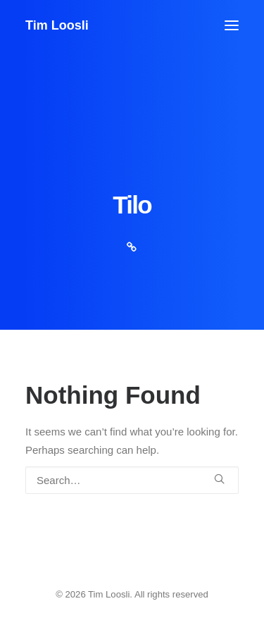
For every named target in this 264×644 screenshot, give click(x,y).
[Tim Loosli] (57, 25)
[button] (232, 25)
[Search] (132, 480)
